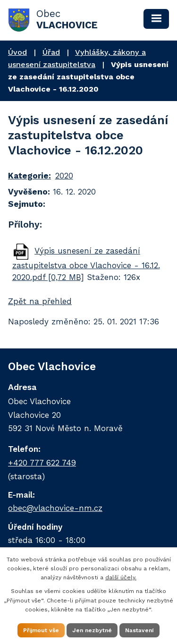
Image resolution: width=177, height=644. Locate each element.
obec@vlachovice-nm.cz (55, 508)
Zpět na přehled (40, 301)
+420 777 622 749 (42, 463)
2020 (64, 176)
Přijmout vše (41, 630)
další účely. (121, 577)
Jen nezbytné (92, 630)
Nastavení (139, 630)
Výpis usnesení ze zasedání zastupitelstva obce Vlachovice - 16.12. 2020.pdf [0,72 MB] (86, 264)
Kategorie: (29, 176)
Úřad (51, 52)
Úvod (17, 52)
